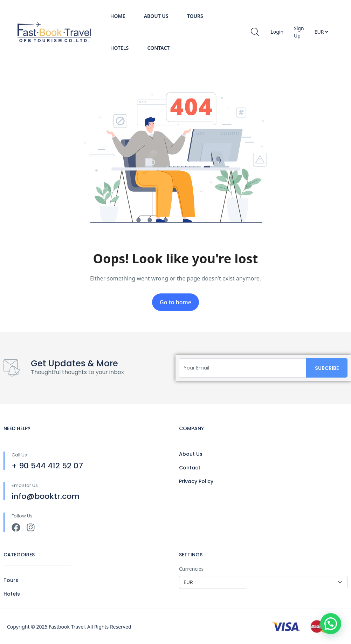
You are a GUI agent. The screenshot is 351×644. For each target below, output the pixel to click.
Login (277, 32)
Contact (159, 48)
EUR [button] (321, 32)
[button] (331, 624)
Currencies (191, 569)
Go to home (175, 302)
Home (118, 16)
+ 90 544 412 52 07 (47, 466)
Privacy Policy (196, 481)
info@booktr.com (46, 496)
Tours (195, 16)
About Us (156, 16)
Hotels (119, 48)
